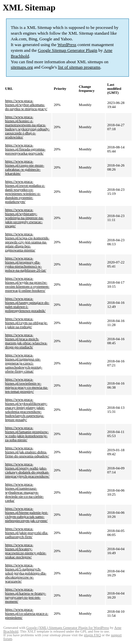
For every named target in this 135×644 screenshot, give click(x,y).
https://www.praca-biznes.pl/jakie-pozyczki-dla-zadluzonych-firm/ (27, 533)
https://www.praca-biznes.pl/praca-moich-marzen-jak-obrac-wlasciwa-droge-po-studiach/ (26, 341)
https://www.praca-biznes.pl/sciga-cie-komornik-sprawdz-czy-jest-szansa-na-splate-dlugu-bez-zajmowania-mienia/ (27, 242)
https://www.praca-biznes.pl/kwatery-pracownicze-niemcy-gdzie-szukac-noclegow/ (26, 551)
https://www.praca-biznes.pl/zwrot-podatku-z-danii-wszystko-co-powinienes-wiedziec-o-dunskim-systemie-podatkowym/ (25, 191)
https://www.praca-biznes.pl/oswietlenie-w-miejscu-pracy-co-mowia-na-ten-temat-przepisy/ (27, 385)
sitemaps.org (22, 67)
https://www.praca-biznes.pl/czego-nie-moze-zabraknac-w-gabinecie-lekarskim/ (25, 167)
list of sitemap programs (79, 67)
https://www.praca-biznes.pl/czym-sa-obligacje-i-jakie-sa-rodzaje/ (26, 323)
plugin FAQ (92, 635)
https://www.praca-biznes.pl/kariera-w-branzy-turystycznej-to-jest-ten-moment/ (26, 595)
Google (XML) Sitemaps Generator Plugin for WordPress (68, 628)
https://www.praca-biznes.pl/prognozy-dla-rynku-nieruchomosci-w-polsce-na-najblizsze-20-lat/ (26, 264)
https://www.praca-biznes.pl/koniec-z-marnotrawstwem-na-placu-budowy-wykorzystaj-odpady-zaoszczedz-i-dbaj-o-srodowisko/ (27, 127)
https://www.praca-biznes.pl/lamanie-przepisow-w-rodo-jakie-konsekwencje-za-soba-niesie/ (27, 434)
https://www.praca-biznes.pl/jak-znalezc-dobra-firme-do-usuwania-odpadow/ (27, 452)
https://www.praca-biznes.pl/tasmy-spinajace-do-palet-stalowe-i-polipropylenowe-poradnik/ (27, 305)
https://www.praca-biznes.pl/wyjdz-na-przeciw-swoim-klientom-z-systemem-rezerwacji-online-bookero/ (27, 284)
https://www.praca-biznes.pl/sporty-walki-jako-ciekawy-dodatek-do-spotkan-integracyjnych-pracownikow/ (27, 470)
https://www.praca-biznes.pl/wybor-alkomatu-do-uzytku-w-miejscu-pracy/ (26, 105)
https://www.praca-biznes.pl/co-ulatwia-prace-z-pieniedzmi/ (27, 613)
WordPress (67, 45)
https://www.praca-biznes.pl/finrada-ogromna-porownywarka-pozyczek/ (25, 149)
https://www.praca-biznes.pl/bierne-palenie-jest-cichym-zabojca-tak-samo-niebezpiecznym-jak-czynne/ (27, 514)
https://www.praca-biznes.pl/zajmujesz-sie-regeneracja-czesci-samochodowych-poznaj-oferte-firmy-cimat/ (24, 363)
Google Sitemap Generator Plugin (68, 50)
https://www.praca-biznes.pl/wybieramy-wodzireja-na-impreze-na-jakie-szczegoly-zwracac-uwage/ (24, 218)
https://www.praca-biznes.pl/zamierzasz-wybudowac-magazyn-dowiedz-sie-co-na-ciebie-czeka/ (24, 492)
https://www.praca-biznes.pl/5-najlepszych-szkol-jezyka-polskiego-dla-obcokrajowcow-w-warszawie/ (26, 573)
